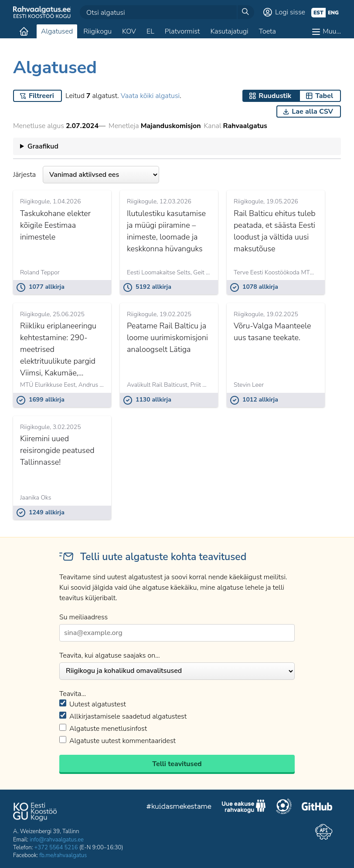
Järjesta (86, 175)
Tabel (324, 96)
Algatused (57, 31)
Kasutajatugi (229, 31)
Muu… (332, 31)
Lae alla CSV (312, 111)
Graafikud (43, 146)
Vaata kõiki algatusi (150, 96)
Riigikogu (97, 31)
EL (150, 31)
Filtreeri (41, 96)
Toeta (267, 31)
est (318, 13)
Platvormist (182, 31)
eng (333, 13)
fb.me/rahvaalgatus (63, 855)
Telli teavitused (177, 764)
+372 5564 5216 (56, 848)
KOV (129, 31)
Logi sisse (290, 12)
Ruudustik (275, 96)
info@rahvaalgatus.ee (57, 840)
